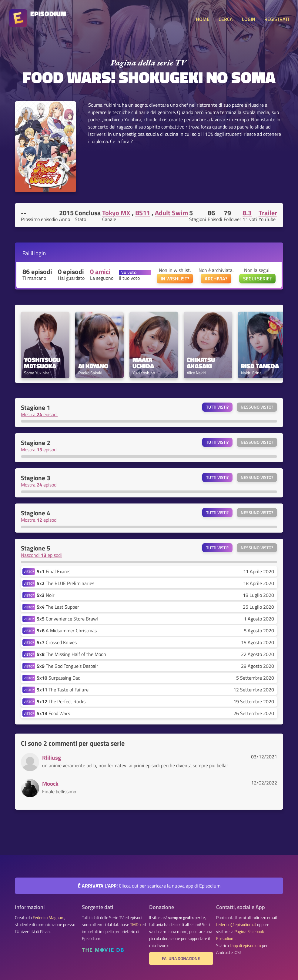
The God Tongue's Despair (67, 666)
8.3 (247, 213)
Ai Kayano (93, 366)
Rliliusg (52, 757)
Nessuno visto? (257, 407)
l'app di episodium (245, 945)
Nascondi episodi (41, 555)
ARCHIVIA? (216, 279)
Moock (50, 783)
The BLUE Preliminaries (65, 583)
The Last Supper (58, 607)
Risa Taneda (260, 366)
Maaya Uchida (143, 363)
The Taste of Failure (63, 690)
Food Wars (53, 713)
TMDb (135, 925)
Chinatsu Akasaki (202, 363)
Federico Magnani (49, 918)
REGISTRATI (277, 19)
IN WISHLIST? (175, 279)
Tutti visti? (217, 407)
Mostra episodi (39, 414)
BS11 (143, 213)
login (40, 253)
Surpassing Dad (59, 678)
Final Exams (54, 571)
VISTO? (29, 572)
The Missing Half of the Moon (71, 654)
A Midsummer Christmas (67, 630)
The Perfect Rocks (61, 701)
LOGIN (249, 19)
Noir (46, 595)
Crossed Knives (57, 642)
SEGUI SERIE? (257, 279)
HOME (203, 19)
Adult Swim (171, 213)
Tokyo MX (116, 213)
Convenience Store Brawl (67, 619)
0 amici (100, 272)
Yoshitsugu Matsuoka (43, 363)
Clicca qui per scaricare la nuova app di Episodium (149, 886)
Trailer (268, 213)
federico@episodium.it (236, 925)
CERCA (226, 19)
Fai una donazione (181, 958)
